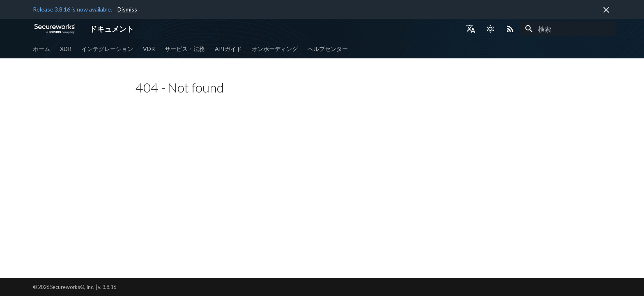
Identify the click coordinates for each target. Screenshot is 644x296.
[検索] (568, 29)
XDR (66, 49)
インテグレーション (107, 49)
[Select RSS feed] (510, 29)
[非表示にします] (606, 10)
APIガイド (228, 49)
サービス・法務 (185, 49)
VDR (149, 49)
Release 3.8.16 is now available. (72, 9)
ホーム (41, 49)
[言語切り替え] (471, 29)
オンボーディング (275, 49)
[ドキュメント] (55, 29)
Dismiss (127, 9)
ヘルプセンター (328, 49)
